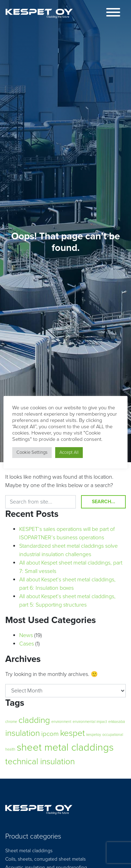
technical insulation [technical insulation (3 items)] (40, 761)
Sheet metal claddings (29, 851)
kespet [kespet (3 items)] (72, 733)
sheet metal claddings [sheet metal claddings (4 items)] (65, 747)
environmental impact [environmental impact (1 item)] (90, 722)
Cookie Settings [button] (32, 452)
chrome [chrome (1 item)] (11, 722)
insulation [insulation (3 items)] (23, 733)
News (26, 635)
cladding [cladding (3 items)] (34, 720)
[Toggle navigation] (113, 13)
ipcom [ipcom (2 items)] (50, 734)
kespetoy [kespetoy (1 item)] (94, 735)
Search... (104, 502)
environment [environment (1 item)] (61, 722)
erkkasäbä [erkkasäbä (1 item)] (117, 722)
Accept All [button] (69, 452)
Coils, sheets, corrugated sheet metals (45, 859)
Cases (27, 644)
